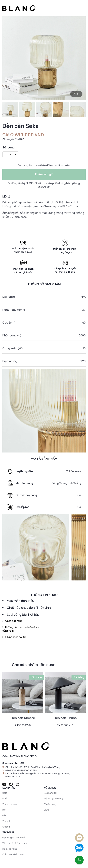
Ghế (4, 798)
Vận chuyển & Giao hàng (15, 843)
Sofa (5, 793)
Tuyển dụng (50, 804)
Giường (6, 827)
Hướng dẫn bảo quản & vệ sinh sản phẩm (21, 629)
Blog (46, 810)
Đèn (4, 815)
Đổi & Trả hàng (10, 849)
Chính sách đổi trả (14, 637)
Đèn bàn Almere (23, 718)
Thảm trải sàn (10, 804)
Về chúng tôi (51, 793)
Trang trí (7, 821)
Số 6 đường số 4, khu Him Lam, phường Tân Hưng (45, 773)
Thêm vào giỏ (44, 174)
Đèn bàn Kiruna (65, 718)
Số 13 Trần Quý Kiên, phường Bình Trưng (40, 767)
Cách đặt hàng (12, 621)
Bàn (4, 810)
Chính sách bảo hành (13, 854)
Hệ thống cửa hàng (54, 798)
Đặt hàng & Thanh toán (14, 837)
